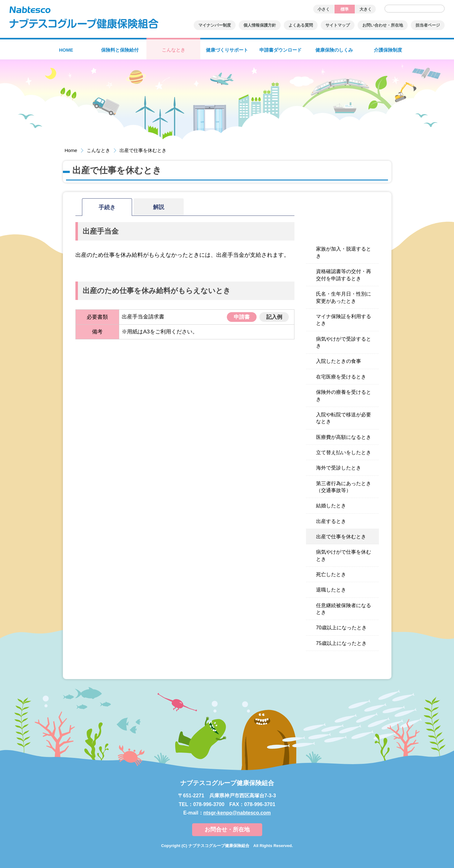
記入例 (274, 317)
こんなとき (98, 150)
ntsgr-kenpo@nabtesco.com (237, 813)
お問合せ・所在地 (227, 830)
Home (71, 150)
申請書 (242, 317)
